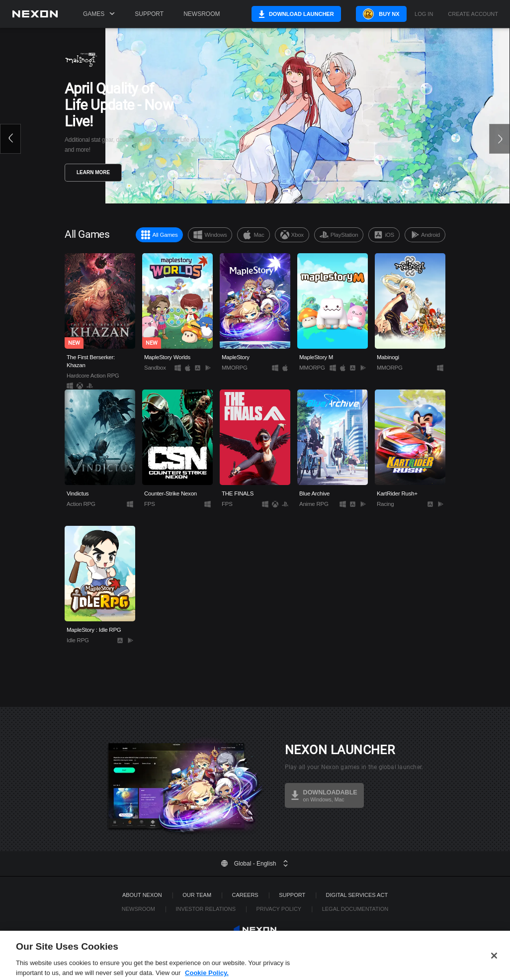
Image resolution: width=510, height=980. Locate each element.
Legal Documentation (355, 909)
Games (99, 14)
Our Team (197, 895)
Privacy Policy (279, 909)
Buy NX (394, 14)
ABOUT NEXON (142, 895)
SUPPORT (292, 895)
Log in (436, 14)
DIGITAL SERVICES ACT (357, 895)
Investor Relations (206, 909)
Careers (245, 895)
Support (149, 14)
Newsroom (202, 14)
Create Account (485, 14)
